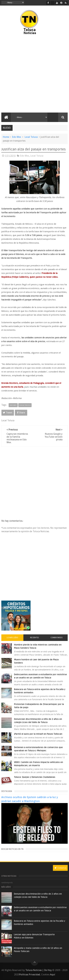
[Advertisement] (34, 74)
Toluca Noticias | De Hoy (39, 970)
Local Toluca (31, 137)
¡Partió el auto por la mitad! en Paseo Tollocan (38, 734)
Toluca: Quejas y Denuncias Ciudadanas (35, 777)
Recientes (34, 638)
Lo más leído (12, 638)
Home (6, 137)
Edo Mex (17, 137)
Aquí (53, 975)
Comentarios (57, 638)
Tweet (8, 413)
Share (21, 413)
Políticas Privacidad (30, 975)
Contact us (60, 868)
